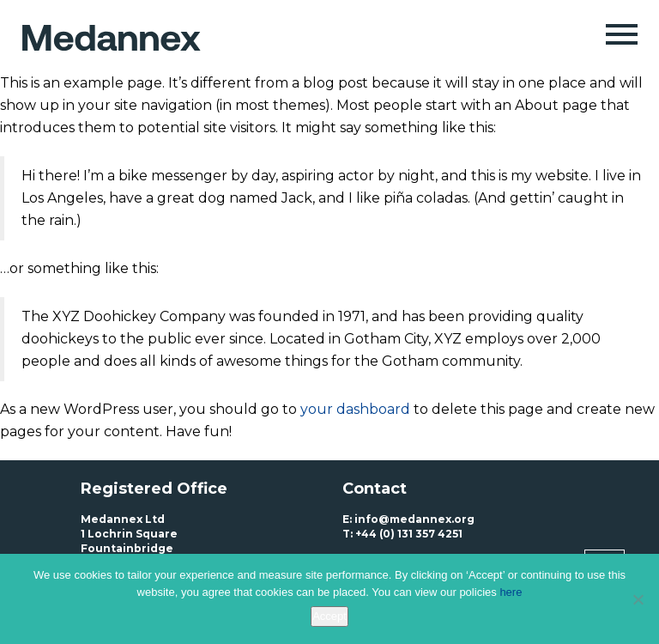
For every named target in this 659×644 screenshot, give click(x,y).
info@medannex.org (414, 519)
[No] (638, 599)
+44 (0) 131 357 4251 (409, 534)
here (511, 592)
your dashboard (355, 409)
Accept (329, 616)
